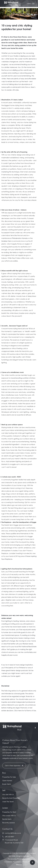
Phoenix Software (23, 859)
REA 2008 (12, 856)
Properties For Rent (9, 812)
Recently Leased (8, 823)
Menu (29, 4)
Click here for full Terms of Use (25, 711)
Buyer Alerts (7, 784)
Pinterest (22, 668)
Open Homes (7, 781)
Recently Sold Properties (11, 798)
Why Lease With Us (9, 816)
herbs (15, 252)
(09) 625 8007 (10, 837)
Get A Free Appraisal (14, 766)
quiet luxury (18, 331)
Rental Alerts (7, 819)
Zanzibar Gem (7, 241)
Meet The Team (8, 802)
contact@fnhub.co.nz (13, 833)
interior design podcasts (19, 670)
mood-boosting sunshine (20, 378)
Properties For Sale (9, 777)
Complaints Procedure (12, 862)
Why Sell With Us (8, 794)
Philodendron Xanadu (20, 238)
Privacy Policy (28, 862)
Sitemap (19, 865)
